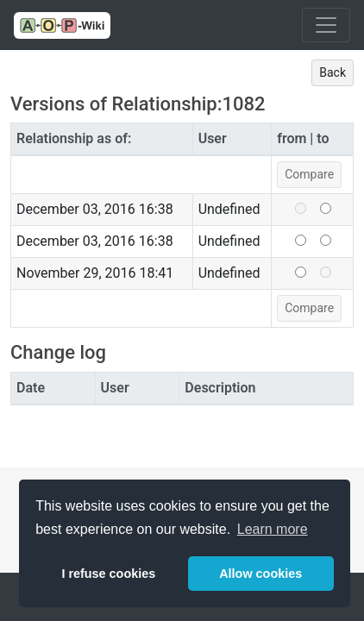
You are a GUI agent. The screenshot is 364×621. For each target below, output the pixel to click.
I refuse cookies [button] (108, 574)
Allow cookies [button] (260, 574)
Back (333, 72)
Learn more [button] (273, 529)
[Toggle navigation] (326, 25)
